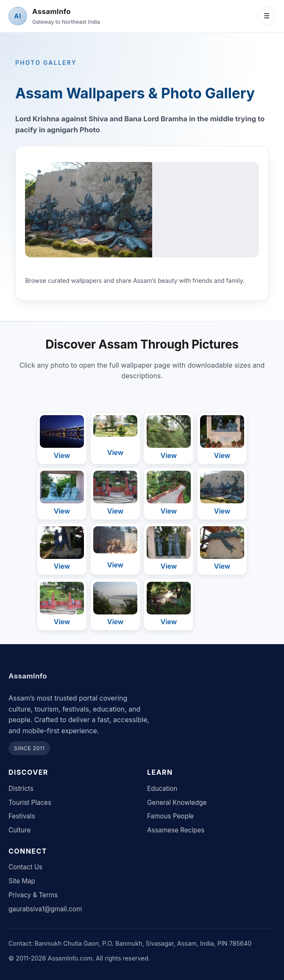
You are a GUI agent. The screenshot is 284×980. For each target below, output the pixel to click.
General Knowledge (177, 803)
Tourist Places (30, 803)
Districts (21, 789)
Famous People (170, 816)
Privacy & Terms (33, 895)
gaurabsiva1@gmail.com (45, 909)
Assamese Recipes (176, 830)
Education (162, 789)
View (62, 455)
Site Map (22, 881)
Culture (19, 830)
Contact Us (25, 867)
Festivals (22, 816)
